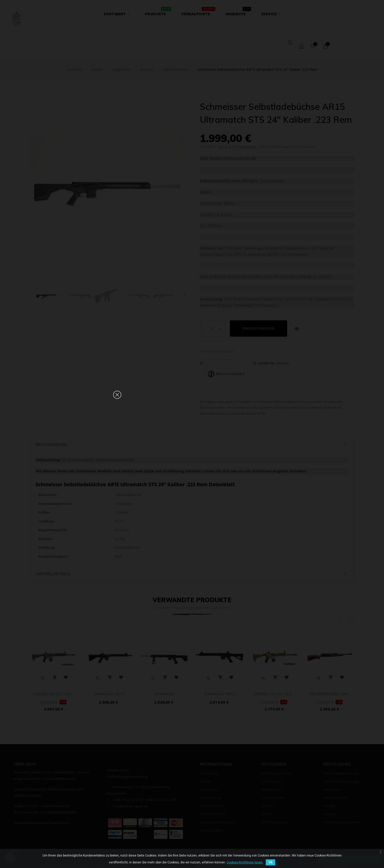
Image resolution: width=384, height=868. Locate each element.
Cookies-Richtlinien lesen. (245, 862)
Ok (270, 862)
